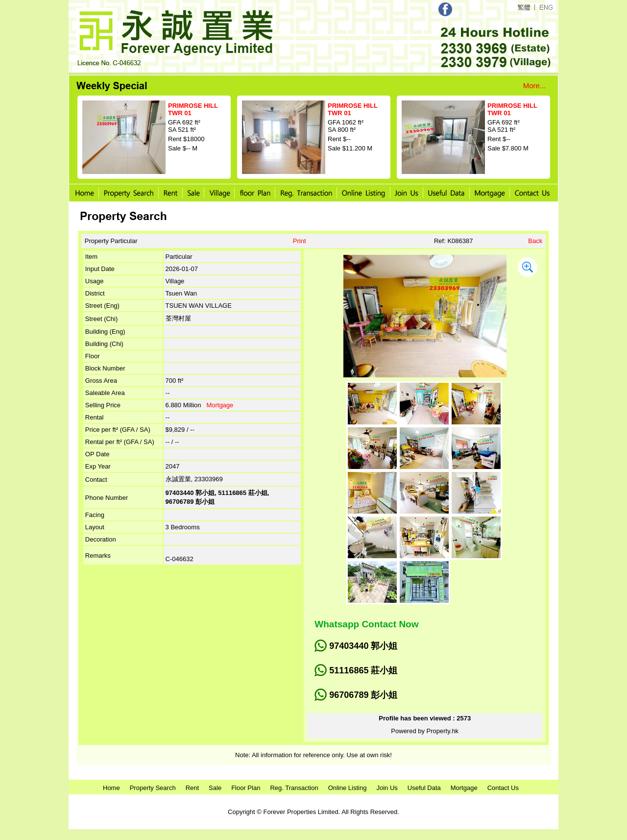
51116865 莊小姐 (363, 670)
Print (300, 241)
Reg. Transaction (294, 788)
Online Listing (348, 788)
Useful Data (424, 788)
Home (111, 788)
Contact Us (503, 788)
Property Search (153, 788)
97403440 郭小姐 (363, 646)
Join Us (387, 788)
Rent (192, 788)
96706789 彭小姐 (363, 695)
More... (535, 86)
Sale (215, 788)
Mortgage (220, 405)
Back (535, 241)
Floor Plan (246, 788)
